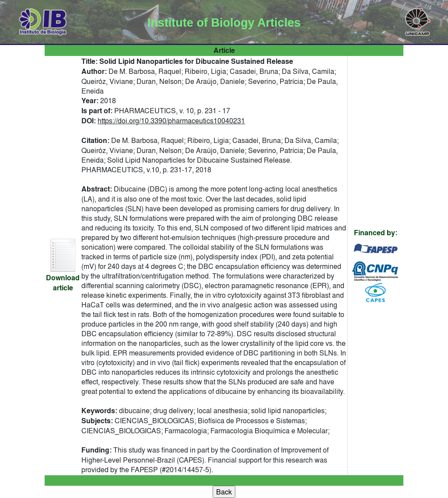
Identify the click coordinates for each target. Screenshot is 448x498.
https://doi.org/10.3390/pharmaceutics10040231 (171, 121)
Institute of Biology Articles (224, 23)
